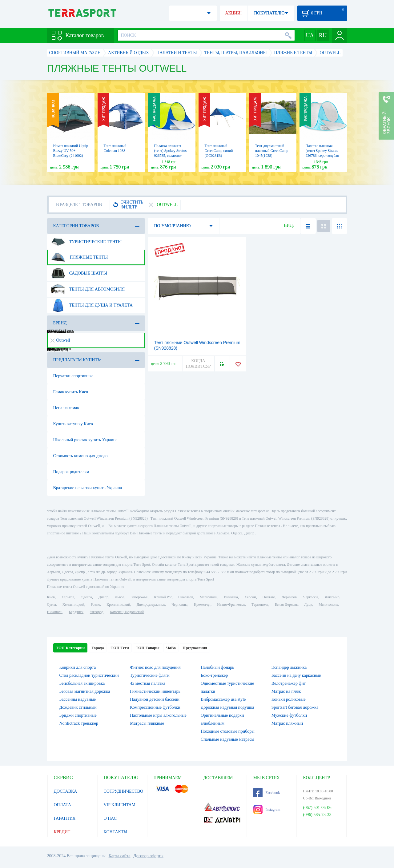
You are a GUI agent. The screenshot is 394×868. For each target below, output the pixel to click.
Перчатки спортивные (73, 376)
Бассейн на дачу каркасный (296, 675)
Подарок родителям (71, 472)
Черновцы (179, 604)
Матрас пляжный (287, 723)
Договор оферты (148, 856)
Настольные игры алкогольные (158, 715)
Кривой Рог (163, 597)
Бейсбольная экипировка (82, 683)
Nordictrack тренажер (79, 723)
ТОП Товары (148, 648)
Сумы (52, 604)
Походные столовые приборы (228, 731)
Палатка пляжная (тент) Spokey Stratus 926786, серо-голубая (322, 151)
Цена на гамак (66, 408)
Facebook (267, 793)
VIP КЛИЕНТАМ (120, 805)
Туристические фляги (150, 675)
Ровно (95, 604)
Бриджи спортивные (78, 715)
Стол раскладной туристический (89, 675)
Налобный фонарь (217, 667)
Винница (231, 597)
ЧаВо (171, 648)
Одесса (86, 597)
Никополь (55, 612)
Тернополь (260, 604)
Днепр (103, 597)
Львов (120, 597)
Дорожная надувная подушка (227, 707)
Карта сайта (120, 856)
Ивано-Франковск (231, 604)
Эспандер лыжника (289, 667)
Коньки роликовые (289, 699)
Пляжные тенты (80, 257)
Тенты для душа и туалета (92, 305)
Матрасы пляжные (147, 723)
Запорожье (139, 597)
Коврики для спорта (78, 667)
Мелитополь (328, 604)
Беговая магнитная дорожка (85, 691)
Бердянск (76, 612)
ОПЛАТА (63, 805)
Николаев (186, 597)
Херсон (250, 597)
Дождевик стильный (78, 707)
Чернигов (289, 597)
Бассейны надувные (78, 699)
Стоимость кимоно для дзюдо (80, 456)
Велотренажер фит (289, 683)
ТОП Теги (120, 648)
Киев (51, 597)
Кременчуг (202, 604)
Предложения (195, 648)
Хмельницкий (73, 604)
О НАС (110, 818)
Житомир (332, 597)
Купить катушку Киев (73, 424)
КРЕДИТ (62, 832)
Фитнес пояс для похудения (155, 667)
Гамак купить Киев (71, 392)
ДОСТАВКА (66, 791)
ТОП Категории (70, 648)
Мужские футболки (289, 715)
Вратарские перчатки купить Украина (88, 488)
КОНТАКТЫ (116, 832)
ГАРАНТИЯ (65, 818)
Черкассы (311, 597)
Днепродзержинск (151, 604)
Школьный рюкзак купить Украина (85, 440)
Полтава (269, 597)
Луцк (308, 604)
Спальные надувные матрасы (227, 739)
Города (98, 648)
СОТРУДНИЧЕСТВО (124, 791)
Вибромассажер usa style (223, 699)
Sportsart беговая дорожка (295, 707)
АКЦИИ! (233, 13)
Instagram (267, 810)
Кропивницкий (118, 604)
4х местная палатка (148, 683)
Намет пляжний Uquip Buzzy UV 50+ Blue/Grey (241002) (71, 151)
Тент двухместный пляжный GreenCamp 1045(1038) (272, 151)
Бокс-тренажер (214, 675)
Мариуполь (208, 597)
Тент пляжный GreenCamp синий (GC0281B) (219, 151)
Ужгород (97, 612)
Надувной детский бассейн (155, 699)
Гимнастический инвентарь (155, 691)
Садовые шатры (79, 273)
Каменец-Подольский (127, 612)
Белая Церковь (286, 604)
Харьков (68, 597)
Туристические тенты (86, 242)
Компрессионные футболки (155, 707)
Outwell (60, 340)
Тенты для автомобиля (88, 289)
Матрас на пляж (286, 691)
